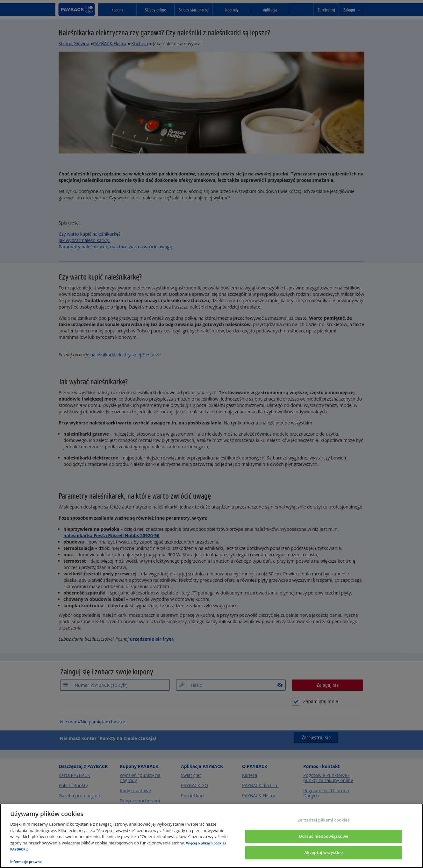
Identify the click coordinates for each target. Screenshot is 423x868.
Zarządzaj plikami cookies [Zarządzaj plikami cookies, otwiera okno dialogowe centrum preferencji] (323, 820)
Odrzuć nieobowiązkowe (324, 836)
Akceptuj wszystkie (323, 853)
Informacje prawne (26, 862)
